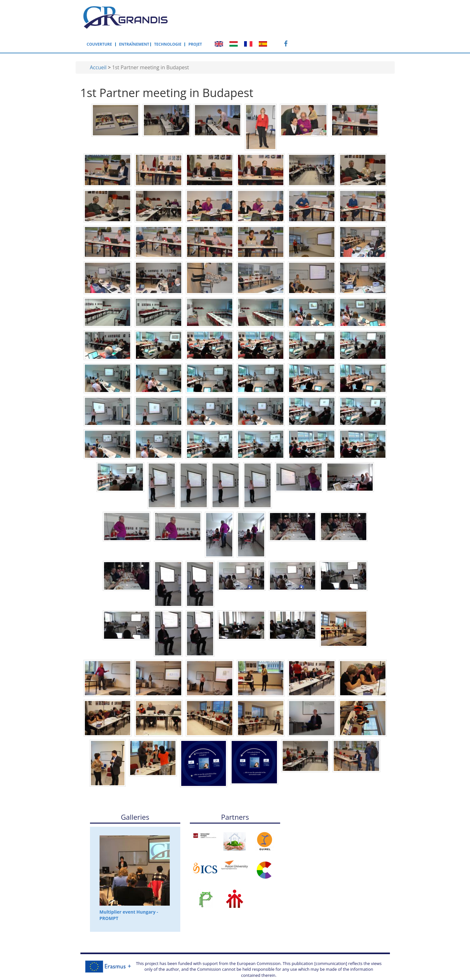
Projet (298, 17)
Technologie (271, 17)
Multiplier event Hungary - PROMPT (135, 856)
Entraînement (237, 17)
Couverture (202, 17)
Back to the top (235, 973)
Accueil (98, 45)
